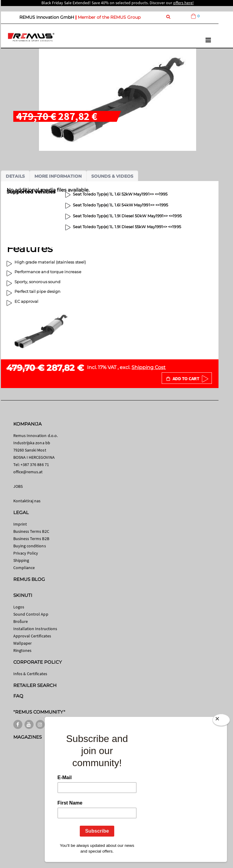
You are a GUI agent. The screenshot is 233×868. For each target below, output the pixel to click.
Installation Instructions (35, 629)
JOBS (18, 486)
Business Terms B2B (31, 539)
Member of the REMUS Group (109, 17)
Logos (19, 607)
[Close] (221, 720)
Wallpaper (23, 643)
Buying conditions (30, 546)
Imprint (20, 524)
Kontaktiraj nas (27, 501)
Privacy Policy (26, 553)
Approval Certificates (32, 636)
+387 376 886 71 (35, 465)
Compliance (24, 568)
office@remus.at (28, 472)
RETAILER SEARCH (35, 685)
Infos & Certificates (30, 674)
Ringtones (23, 650)
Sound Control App (31, 614)
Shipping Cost (149, 367)
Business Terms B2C (31, 531)
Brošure (21, 621)
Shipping (21, 560)
